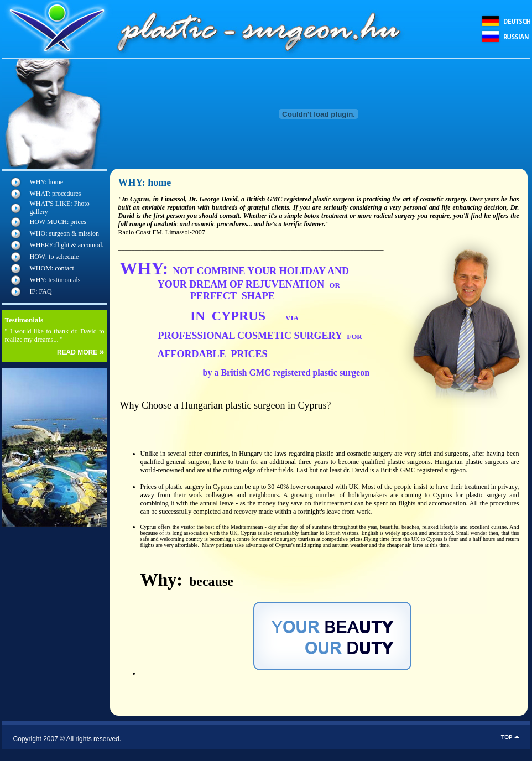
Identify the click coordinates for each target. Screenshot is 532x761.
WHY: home (47, 182)
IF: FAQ (41, 291)
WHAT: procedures (56, 194)
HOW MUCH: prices (58, 222)
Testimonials (24, 320)
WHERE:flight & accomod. (67, 245)
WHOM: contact (52, 268)
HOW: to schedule (54, 257)
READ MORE (81, 352)
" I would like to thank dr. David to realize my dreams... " (55, 335)
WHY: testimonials (55, 280)
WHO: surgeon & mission (64, 233)
